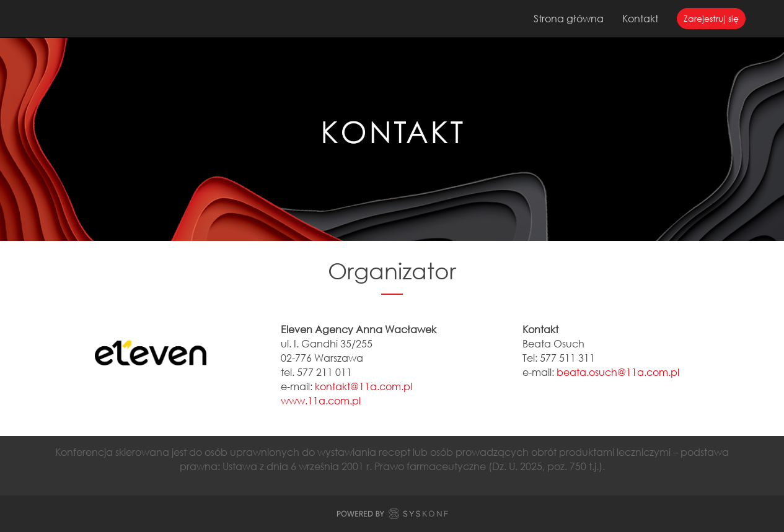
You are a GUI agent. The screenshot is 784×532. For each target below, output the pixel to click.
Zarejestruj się (711, 18)
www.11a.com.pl (321, 400)
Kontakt (640, 18)
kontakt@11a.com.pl (363, 386)
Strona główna (569, 18)
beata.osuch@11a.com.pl (618, 372)
